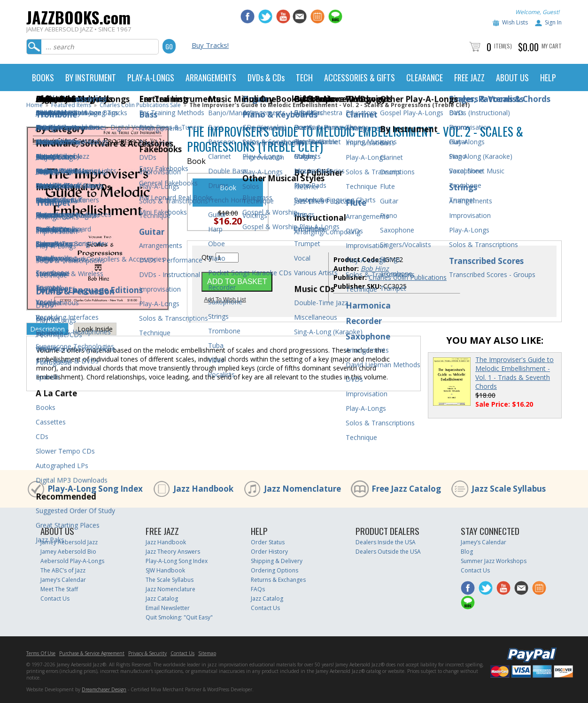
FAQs (258, 589)
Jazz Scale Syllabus (509, 489)
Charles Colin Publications (408, 277)
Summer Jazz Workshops (494, 561)
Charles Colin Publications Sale (140, 105)
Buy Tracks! (210, 45)
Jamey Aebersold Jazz (69, 542)
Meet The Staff (59, 589)
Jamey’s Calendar (63, 580)
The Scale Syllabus (170, 580)
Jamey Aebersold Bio (68, 552)
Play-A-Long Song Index (95, 489)
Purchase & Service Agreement (92, 653)
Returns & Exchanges (278, 580)
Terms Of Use (41, 653)
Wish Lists (515, 22)
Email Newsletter (168, 608)
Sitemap (207, 653)
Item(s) (503, 46)
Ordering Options (275, 570)
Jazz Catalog (162, 599)
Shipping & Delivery (277, 561)
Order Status (268, 542)
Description (47, 329)
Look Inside (95, 329)
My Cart (552, 46)
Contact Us (55, 599)
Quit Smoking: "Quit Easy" (179, 617)
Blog (467, 552)
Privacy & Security (147, 653)
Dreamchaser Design (104, 689)
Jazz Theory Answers (173, 552)
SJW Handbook (165, 570)
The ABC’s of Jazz (63, 570)
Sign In (553, 22)
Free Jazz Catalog (406, 489)
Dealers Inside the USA (386, 542)
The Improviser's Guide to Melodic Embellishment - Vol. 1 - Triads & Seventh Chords (514, 373)
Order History (269, 552)
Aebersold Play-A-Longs (72, 561)
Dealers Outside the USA (388, 552)
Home (35, 105)
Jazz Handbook (203, 489)
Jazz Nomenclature (302, 489)
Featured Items (71, 105)
